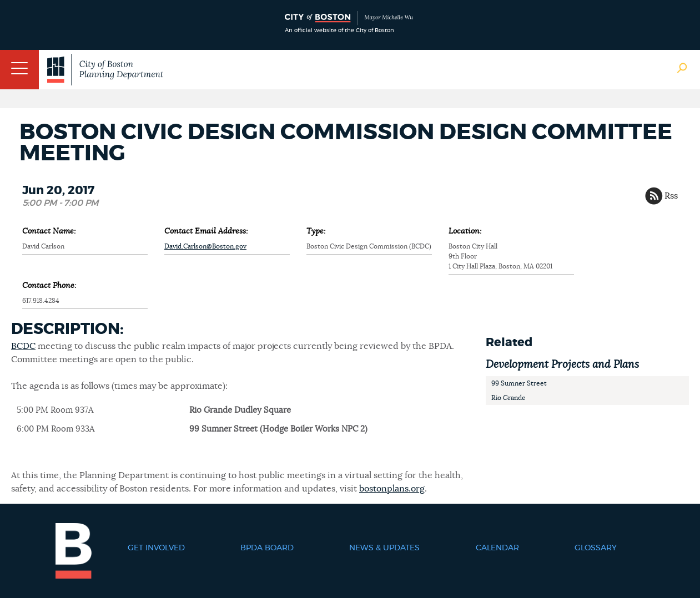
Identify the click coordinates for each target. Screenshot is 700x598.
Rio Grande (508, 398)
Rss (671, 196)
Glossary (596, 548)
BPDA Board (267, 548)
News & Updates (384, 548)
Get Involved (156, 548)
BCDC (23, 346)
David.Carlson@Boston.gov (205, 246)
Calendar (497, 548)
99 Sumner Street (519, 383)
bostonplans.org (392, 489)
